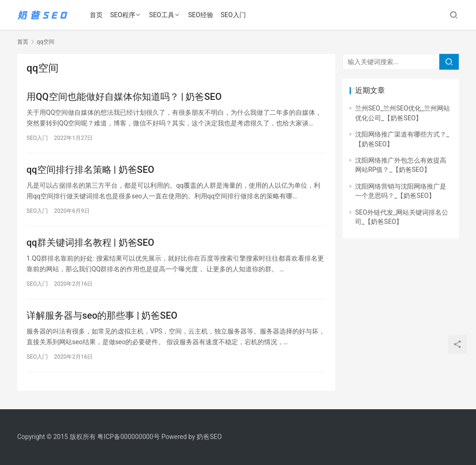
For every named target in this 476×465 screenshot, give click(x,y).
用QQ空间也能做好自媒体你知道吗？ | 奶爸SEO (124, 97)
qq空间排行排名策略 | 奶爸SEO (90, 170)
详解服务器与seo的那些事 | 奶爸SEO (102, 315)
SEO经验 (201, 15)
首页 (96, 15)
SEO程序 (123, 15)
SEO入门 (233, 15)
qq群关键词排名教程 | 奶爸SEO (90, 242)
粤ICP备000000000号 (129, 437)
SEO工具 (162, 15)
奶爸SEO (209, 437)
